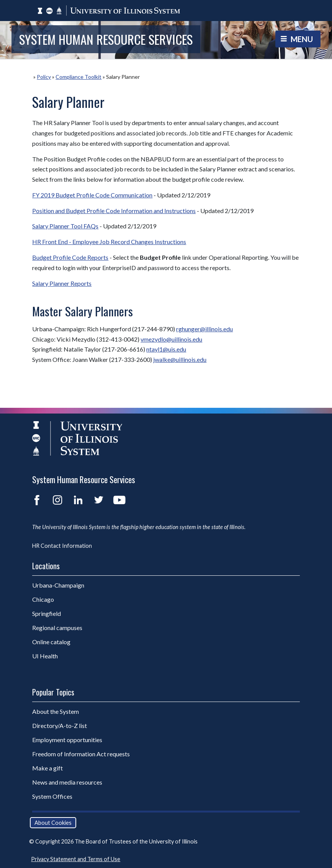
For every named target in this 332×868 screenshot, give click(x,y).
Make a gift (47, 768)
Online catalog (51, 642)
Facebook (37, 500)
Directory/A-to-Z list (60, 726)
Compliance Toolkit (79, 77)
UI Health (45, 656)
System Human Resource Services (106, 39)
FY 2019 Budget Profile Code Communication (92, 195)
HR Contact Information (62, 546)
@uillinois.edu (184, 339)
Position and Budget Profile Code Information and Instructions (114, 211)
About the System (56, 711)
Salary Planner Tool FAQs (65, 226)
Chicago (43, 599)
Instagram (57, 500)
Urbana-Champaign (58, 585)
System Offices (52, 796)
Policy (44, 77)
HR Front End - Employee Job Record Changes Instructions (109, 242)
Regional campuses (57, 628)
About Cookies (53, 823)
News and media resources (67, 782)
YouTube (119, 500)
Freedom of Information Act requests (81, 754)
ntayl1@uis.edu (166, 349)
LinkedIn (78, 500)
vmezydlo (153, 339)
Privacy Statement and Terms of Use (76, 859)
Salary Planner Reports (62, 283)
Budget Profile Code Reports (70, 257)
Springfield (47, 613)
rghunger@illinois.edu (204, 329)
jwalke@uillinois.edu (180, 359)
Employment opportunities (67, 740)
